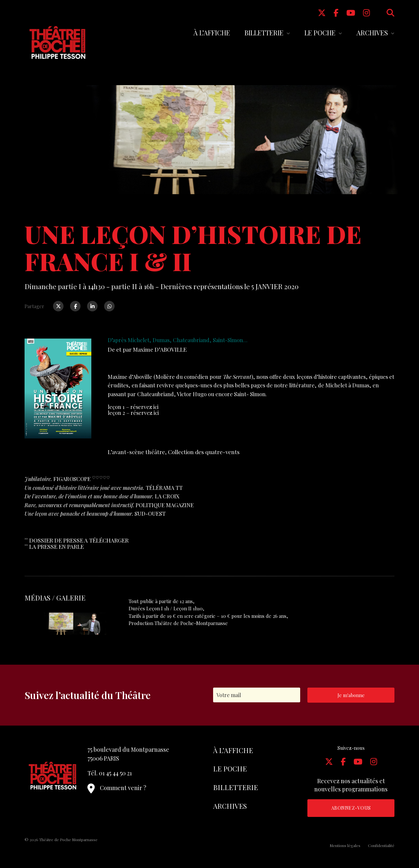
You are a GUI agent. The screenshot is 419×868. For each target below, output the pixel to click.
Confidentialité (381, 845)
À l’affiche (212, 33)
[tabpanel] (68, 624)
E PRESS (69, 540)
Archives (372, 33)
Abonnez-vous (351, 808)
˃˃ (27, 540)
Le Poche (320, 33)
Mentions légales (345, 845)
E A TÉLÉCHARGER (104, 540)
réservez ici (144, 407)
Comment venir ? (117, 788)
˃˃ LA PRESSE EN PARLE (54, 546)
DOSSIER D (44, 540)
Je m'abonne (351, 695)
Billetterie (264, 33)
